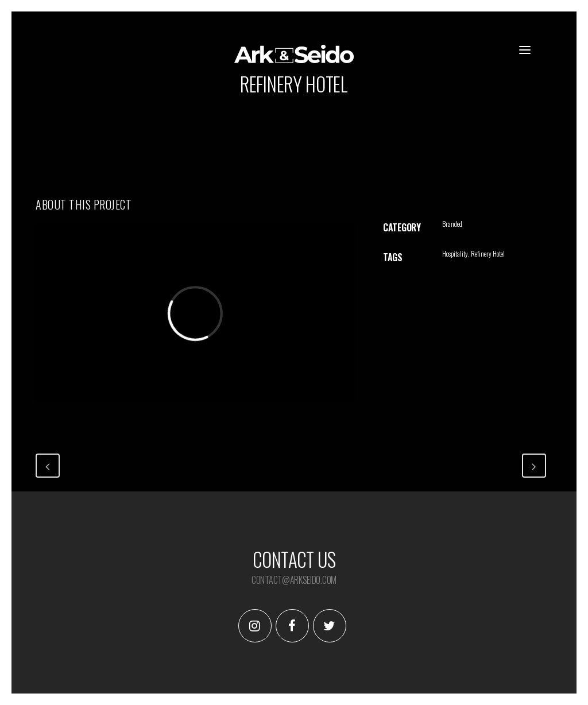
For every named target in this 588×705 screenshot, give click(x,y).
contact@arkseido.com (294, 580)
